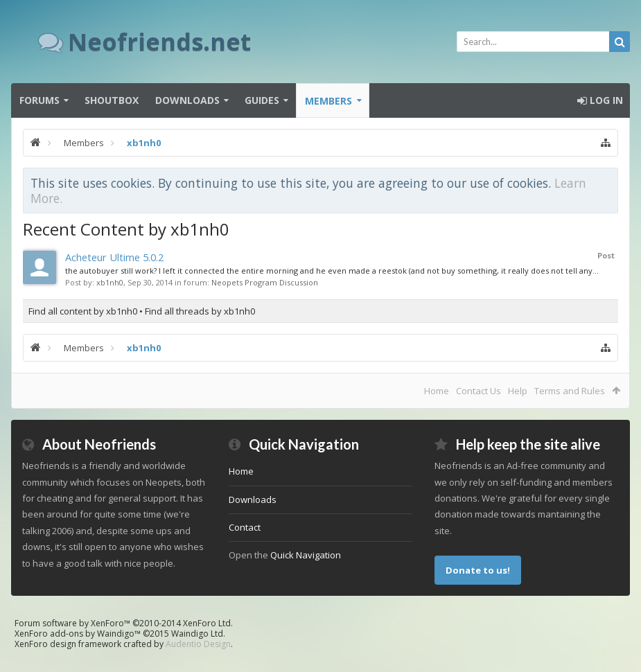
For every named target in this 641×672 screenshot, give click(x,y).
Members (328, 101)
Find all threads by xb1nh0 (200, 311)
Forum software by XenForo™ (124, 623)
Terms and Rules (570, 391)
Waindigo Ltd (197, 634)
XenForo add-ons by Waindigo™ (78, 634)
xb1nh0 (110, 282)
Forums (39, 100)
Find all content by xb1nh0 (83, 311)
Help (518, 391)
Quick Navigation (306, 555)
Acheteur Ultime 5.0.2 (114, 257)
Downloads (187, 100)
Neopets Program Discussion (265, 282)
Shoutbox (112, 100)
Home (437, 391)
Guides (262, 100)
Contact (245, 527)
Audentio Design (198, 644)
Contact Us (478, 391)
